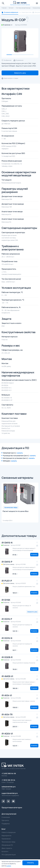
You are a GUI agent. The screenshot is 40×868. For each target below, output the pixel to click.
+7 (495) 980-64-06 (9, 773)
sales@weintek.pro (9, 787)
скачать (20, 453)
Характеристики (26, 12)
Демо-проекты (7, 848)
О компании (6, 817)
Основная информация (11, 12)
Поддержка (6, 824)
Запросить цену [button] (20, 73)
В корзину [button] (34, 554)
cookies (9, 866)
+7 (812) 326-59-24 (8, 780)
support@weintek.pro (10, 793)
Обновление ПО (7, 845)
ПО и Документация (9, 855)
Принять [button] (30, 863)
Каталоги (5, 851)
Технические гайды (8, 842)
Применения (6, 839)
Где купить (5, 820)
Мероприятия (6, 836)
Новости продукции (9, 832)
